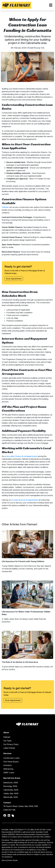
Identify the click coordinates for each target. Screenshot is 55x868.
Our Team (7, 741)
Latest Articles (9, 748)
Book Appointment (14, 279)
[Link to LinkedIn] (9, 815)
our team (15, 500)
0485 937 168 (9, 810)
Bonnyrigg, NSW (10, 786)
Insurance (7, 765)
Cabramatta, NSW (11, 790)
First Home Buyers (11, 762)
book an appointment (30, 500)
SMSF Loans (9, 773)
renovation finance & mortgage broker (22, 456)
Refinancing (8, 769)
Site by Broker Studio (10, 860)
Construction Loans (11, 758)
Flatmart (5, 207)
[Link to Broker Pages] (13, 815)
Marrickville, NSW (11, 797)
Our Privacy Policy (11, 744)
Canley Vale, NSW (11, 793)
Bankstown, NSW (11, 783)
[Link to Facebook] (5, 815)
